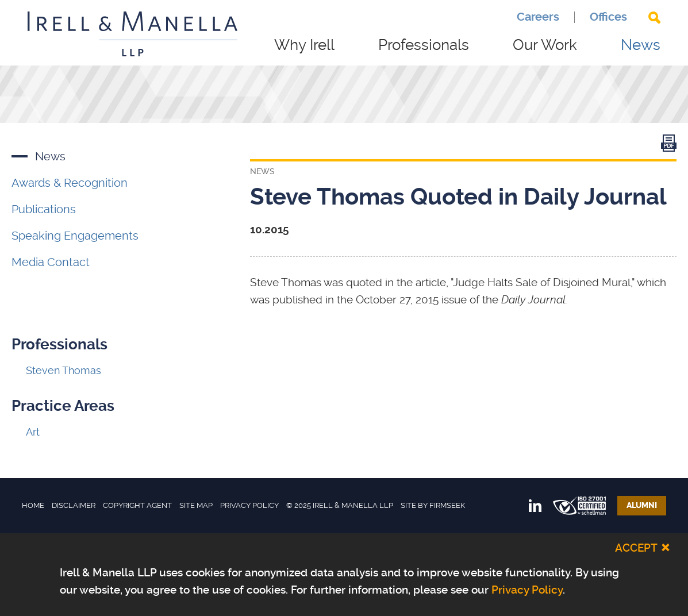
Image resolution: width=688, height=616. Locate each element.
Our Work (545, 45)
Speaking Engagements (75, 236)
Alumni (642, 505)
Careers (538, 17)
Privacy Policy (249, 505)
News (641, 45)
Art (33, 432)
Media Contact (51, 262)
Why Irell (304, 45)
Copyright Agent (137, 505)
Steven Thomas (64, 370)
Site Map (196, 505)
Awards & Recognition (70, 183)
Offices (608, 17)
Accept (636, 548)
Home (33, 505)
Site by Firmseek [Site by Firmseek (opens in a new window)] (433, 505)
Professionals (424, 45)
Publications (44, 209)
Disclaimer (74, 505)
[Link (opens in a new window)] (669, 146)
